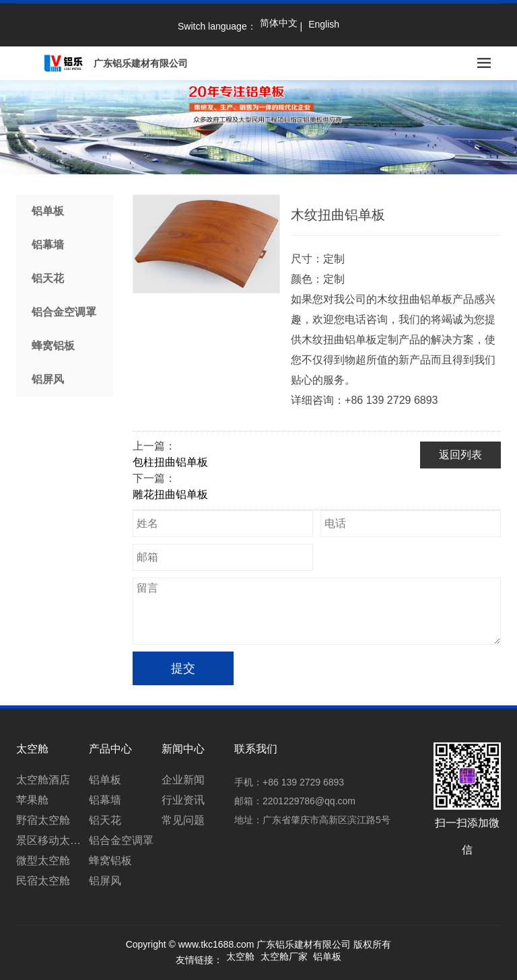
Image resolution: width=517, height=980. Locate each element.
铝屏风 (48, 379)
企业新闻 (183, 780)
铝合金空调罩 (64, 312)
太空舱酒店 (43, 780)
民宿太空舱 (43, 881)
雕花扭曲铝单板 (170, 494)
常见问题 (183, 820)
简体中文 (279, 23)
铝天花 (48, 278)
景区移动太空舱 (53, 840)
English (324, 24)
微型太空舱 (43, 861)
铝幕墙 (48, 245)
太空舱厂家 (284, 956)
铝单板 (48, 211)
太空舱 (240, 956)
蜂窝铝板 (53, 346)
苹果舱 (32, 800)
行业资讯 (183, 800)
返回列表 (460, 455)
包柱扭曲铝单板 (170, 462)
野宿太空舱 (43, 820)
